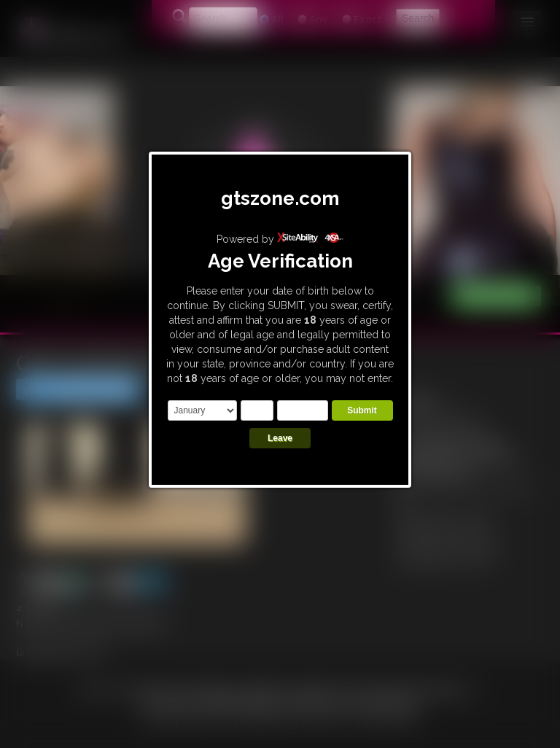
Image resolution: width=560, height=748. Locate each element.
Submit (362, 410)
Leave (280, 438)
